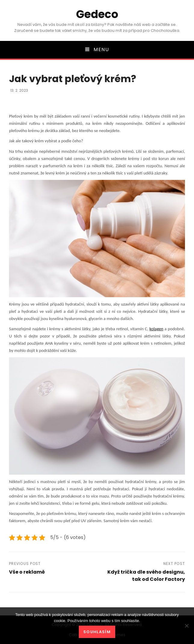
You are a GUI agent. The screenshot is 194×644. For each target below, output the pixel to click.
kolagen (156, 329)
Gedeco (97, 14)
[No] (186, 626)
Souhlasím (97, 632)
